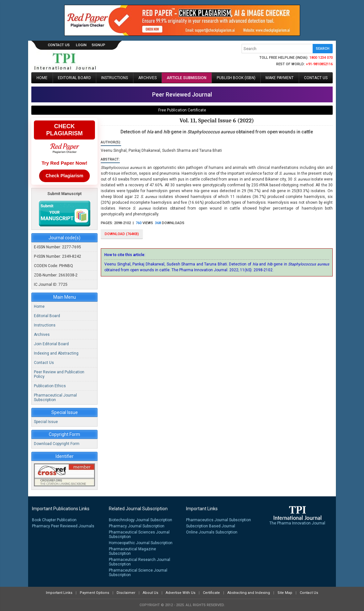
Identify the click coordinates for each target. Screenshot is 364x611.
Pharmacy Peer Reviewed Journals (63, 526)
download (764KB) (122, 234)
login (81, 45)
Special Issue (46, 422)
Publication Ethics (50, 386)
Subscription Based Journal (211, 526)
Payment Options (94, 593)
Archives (147, 78)
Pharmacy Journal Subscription (137, 526)
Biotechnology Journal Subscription (140, 520)
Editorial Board (74, 78)
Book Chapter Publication (54, 520)
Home (42, 78)
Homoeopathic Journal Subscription (141, 543)
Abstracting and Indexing (249, 593)
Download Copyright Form (57, 444)
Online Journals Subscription (212, 532)
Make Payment (280, 78)
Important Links (59, 593)
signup (99, 45)
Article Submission (187, 78)
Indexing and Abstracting (56, 353)
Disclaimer (126, 593)
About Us (151, 593)
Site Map (285, 593)
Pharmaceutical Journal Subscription (55, 398)
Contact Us (59, 45)
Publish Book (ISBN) (236, 78)
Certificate (211, 593)
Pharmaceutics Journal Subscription (218, 520)
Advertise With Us (181, 593)
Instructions (114, 78)
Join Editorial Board (51, 344)
